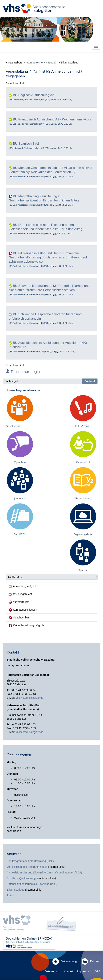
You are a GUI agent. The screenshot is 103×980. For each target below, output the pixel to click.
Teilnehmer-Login (23, 372)
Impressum (84, 971)
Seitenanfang (65, 962)
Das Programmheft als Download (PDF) (30, 861)
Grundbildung (83, 498)
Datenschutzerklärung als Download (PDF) (32, 884)
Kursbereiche (35, 63)
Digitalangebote (83, 534)
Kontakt (68, 971)
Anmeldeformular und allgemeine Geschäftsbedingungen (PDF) (44, 873)
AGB (97, 971)
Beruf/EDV (20, 534)
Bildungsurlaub (16, 890)
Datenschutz (52, 971)
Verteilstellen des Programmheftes (27, 867)
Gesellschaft (13, 426)
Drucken (91, 962)
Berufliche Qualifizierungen (23, 878)
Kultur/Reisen (83, 426)
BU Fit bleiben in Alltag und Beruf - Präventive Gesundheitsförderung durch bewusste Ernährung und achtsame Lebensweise (48, 257)
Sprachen (20, 462)
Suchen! (90, 381)
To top (10, 895)
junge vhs (20, 498)
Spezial (52, 63)
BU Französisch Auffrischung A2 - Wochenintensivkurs (52, 119)
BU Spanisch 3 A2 (26, 144)
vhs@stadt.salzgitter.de (29, 698)
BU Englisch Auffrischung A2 (33, 95)
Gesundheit (83, 462)
